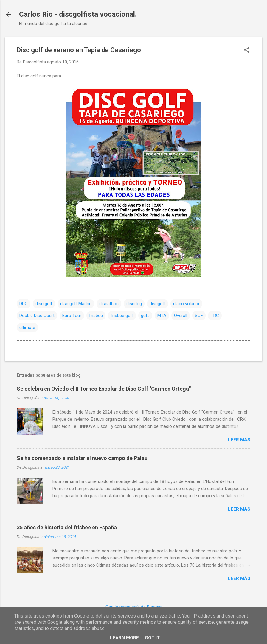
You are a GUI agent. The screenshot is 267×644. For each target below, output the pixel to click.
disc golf (44, 304)
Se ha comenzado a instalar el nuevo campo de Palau (82, 458)
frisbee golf (122, 316)
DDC (24, 304)
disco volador (186, 304)
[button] (247, 50)
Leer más (239, 440)
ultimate (27, 328)
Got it (152, 638)
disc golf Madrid (76, 304)
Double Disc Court (37, 316)
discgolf (157, 304)
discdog (134, 304)
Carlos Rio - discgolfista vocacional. (78, 14)
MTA (162, 316)
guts (145, 316)
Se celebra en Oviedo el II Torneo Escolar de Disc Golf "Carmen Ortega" (104, 389)
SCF (199, 316)
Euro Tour (72, 316)
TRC (215, 316)
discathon (109, 304)
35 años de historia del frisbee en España (67, 527)
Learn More (124, 638)
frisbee (96, 316)
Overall (181, 316)
